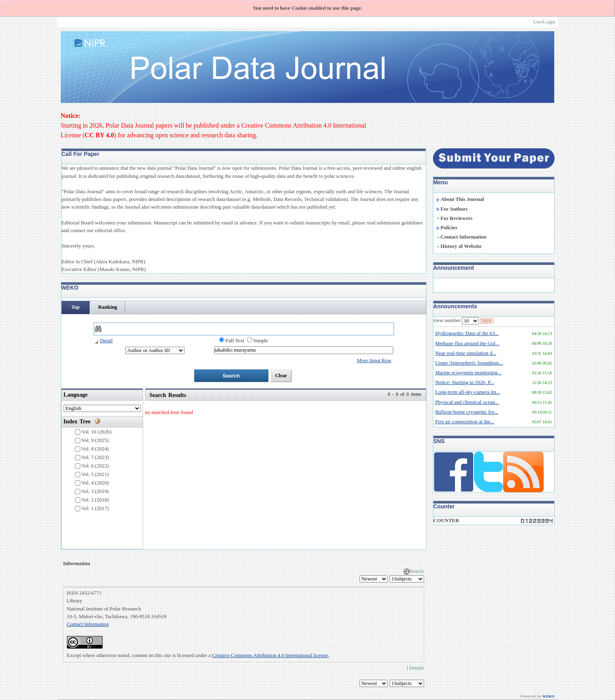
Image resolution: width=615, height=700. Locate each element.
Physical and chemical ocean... (467, 402)
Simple (257, 340)
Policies (447, 228)
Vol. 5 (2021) (92, 475)
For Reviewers (454, 218)
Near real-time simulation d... (466, 353)
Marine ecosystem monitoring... (468, 373)
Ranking (108, 307)
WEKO (549, 696)
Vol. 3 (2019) (92, 492)
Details (416, 668)
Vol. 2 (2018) (92, 500)
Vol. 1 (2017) (92, 509)
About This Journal (460, 199)
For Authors (452, 209)
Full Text (231, 340)
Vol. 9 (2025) (92, 441)
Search (414, 571)
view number (456, 321)
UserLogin (544, 22)
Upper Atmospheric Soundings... (469, 363)
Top (76, 307)
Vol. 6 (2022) (92, 466)
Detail (103, 341)
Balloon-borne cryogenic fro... (467, 412)
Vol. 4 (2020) (92, 483)
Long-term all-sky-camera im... (468, 392)
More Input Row (374, 361)
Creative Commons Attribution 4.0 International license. (270, 655)
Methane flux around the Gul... (467, 344)
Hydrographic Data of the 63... (467, 333)
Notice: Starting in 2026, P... (465, 382)
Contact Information (88, 624)
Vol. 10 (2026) (93, 432)
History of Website (459, 246)
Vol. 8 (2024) (92, 449)
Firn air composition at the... (465, 422)
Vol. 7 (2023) (92, 458)
